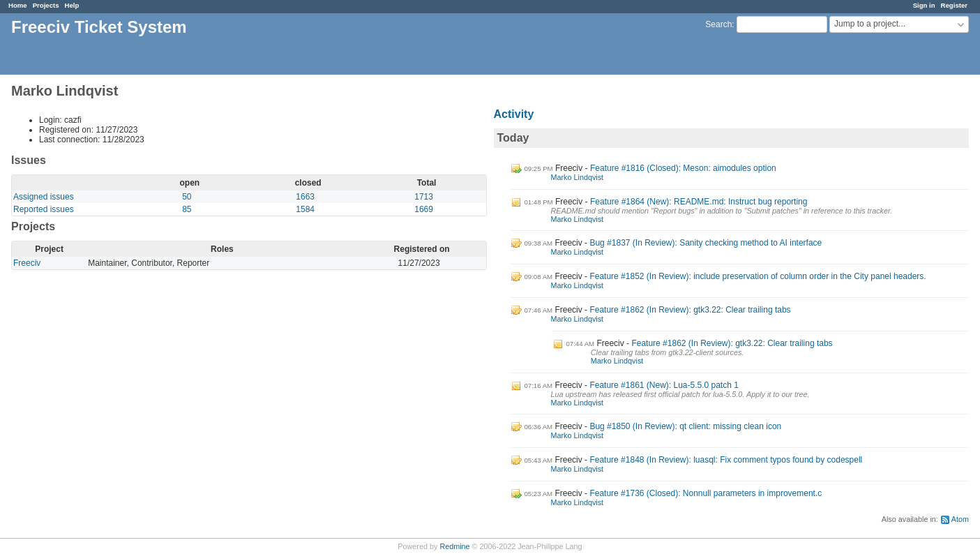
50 (187, 197)
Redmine (454, 546)
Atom (960, 519)
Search (718, 24)
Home (18, 5)
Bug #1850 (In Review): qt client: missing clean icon (685, 426)
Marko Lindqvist (578, 177)
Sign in (924, 5)
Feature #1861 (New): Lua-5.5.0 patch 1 (664, 385)
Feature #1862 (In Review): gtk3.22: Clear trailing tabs (690, 310)
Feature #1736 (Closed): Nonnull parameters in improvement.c (706, 493)
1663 (305, 197)
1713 (424, 197)
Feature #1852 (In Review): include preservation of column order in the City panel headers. (757, 276)
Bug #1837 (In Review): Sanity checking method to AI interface (706, 243)
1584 (305, 209)
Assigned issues (44, 197)
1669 (424, 209)
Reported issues (44, 209)
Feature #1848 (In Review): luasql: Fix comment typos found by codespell (726, 460)
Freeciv (27, 263)
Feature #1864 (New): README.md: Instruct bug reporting (699, 202)
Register (954, 5)
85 (187, 209)
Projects (46, 5)
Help (72, 5)
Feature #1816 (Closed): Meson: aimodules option (683, 168)
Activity (514, 114)
